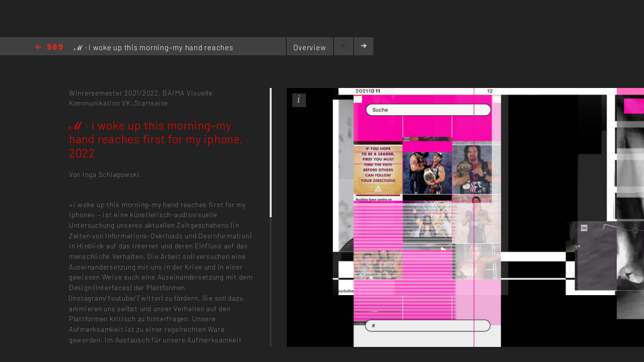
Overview (310, 47)
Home (49, 48)
